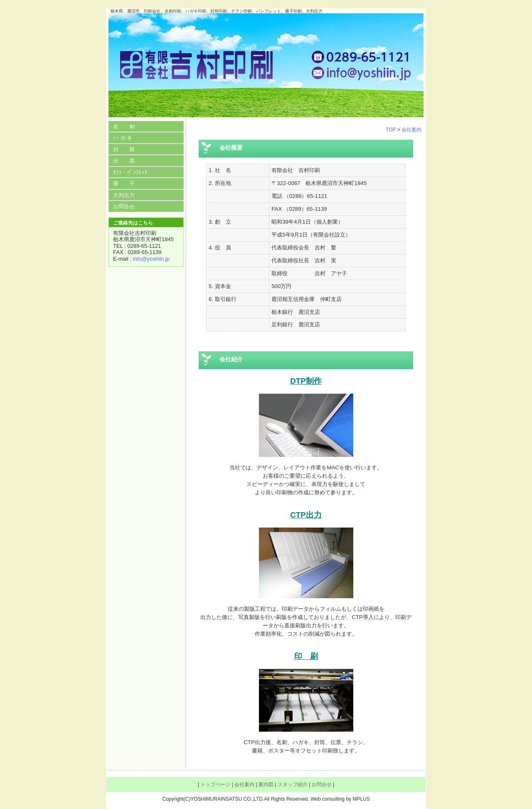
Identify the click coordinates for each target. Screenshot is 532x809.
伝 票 (124, 161)
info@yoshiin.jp (151, 259)
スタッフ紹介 (293, 784)
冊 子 (124, 184)
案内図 (266, 784)
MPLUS (361, 799)
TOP (391, 130)
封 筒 (124, 149)
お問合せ (124, 206)
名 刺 (124, 127)
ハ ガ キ (123, 138)
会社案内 (411, 130)
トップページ (215, 784)
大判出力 (124, 195)
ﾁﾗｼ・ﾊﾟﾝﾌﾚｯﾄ (130, 172)
